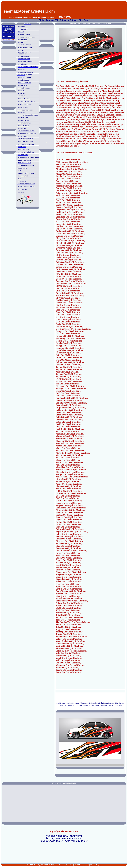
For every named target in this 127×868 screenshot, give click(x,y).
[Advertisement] (91, 9)
